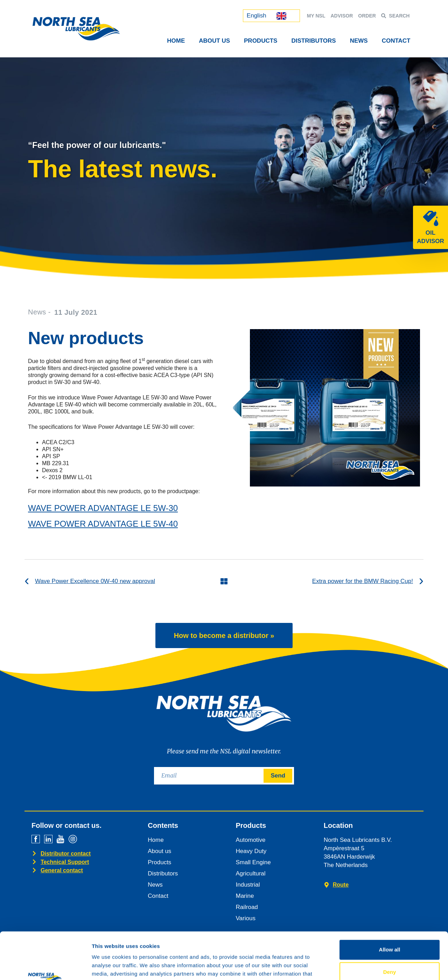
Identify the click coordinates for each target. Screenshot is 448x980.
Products (261, 41)
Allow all (390, 905)
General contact (62, 870)
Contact (396, 41)
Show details (367, 966)
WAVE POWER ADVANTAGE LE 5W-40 (103, 524)
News (359, 41)
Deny (390, 928)
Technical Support (65, 862)
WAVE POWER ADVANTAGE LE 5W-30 (103, 508)
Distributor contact (66, 854)
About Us (214, 41)
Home (176, 41)
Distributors (313, 41)
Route (341, 885)
